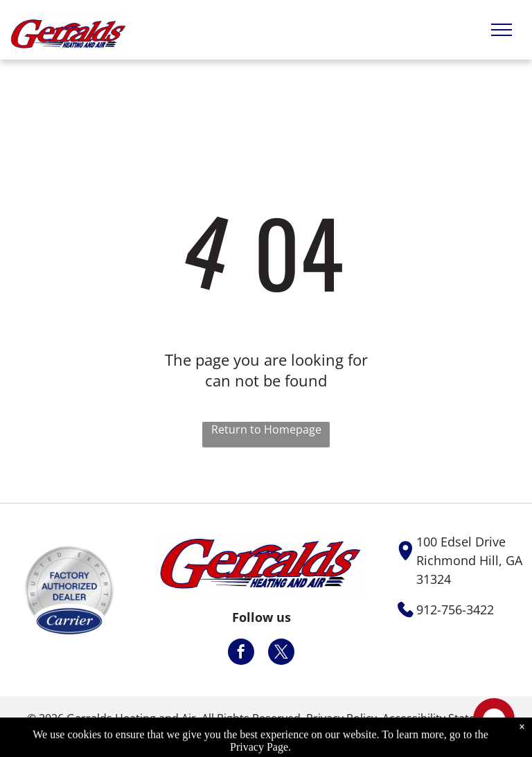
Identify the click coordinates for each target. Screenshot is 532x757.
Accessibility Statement (443, 718)
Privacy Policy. (343, 718)
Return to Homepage (266, 429)
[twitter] (281, 653)
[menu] (502, 30)
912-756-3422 (455, 609)
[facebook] (241, 653)
